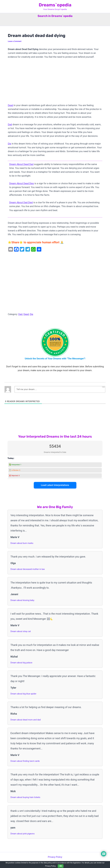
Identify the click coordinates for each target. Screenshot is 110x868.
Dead (11, 105)
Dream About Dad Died (21, 202)
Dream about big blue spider (23, 694)
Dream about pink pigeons (23, 834)
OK (61, 866)
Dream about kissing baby (22, 600)
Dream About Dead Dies (22, 183)
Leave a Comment (15, 41)
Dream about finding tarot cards (25, 761)
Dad (10, 124)
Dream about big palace (21, 663)
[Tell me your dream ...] (60, 389)
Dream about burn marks (22, 543)
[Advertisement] (55, 82)
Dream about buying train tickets (25, 797)
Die (9, 144)
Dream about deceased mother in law (28, 569)
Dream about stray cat (21, 631)
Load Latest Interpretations (55, 485)
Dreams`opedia (55, 5)
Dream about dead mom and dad (26, 720)
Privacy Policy (55, 857)
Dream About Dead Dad (21, 164)
